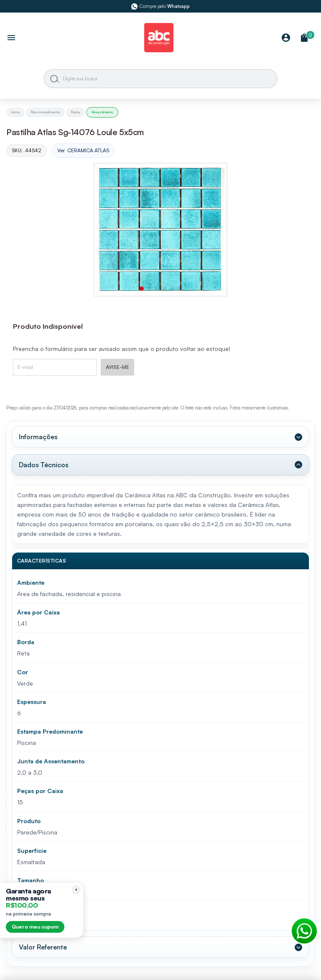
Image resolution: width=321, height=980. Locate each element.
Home (15, 112)
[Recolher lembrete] (76, 890)
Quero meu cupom (35, 927)
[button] (142, 289)
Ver (83, 151)
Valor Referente (43, 947)
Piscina (75, 112)
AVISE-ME (117, 367)
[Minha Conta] (286, 38)
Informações (38, 437)
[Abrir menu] (11, 38)
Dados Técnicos (44, 465)
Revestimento (102, 112)
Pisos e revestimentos (45, 112)
